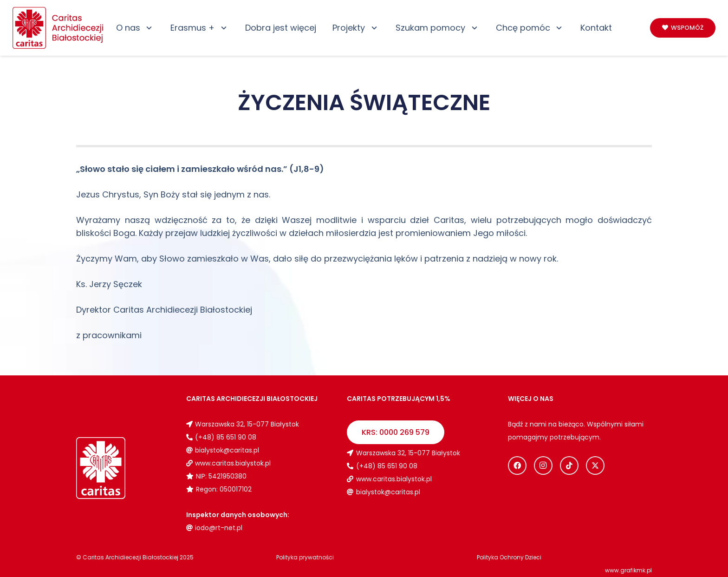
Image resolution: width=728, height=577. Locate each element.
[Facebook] (517, 466)
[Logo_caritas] (58, 28)
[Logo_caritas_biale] (123, 468)
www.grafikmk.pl (628, 570)
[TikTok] (569, 466)
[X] (595, 466)
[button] (147, 28)
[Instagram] (543, 466)
